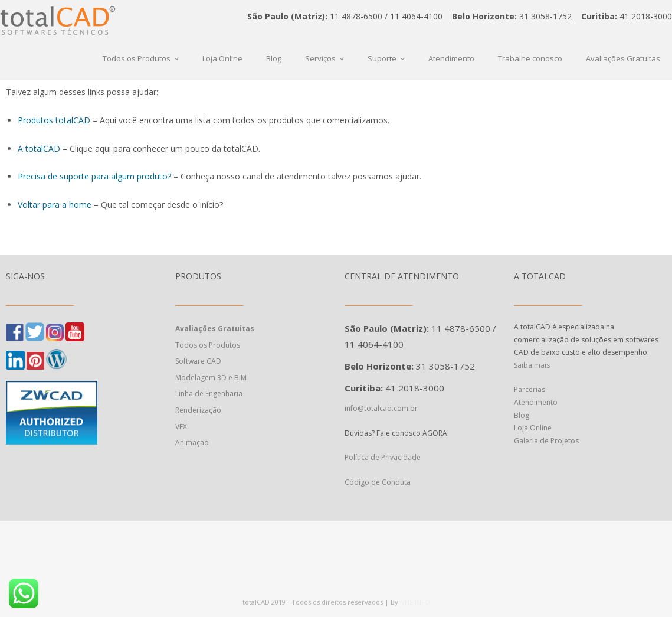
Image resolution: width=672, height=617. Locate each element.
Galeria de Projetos (546, 441)
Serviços (320, 58)
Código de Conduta (378, 482)
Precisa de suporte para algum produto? (94, 176)
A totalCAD (39, 148)
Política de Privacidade (383, 457)
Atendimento (451, 58)
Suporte (382, 58)
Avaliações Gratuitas (623, 58)
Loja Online (222, 58)
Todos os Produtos (137, 58)
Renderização (198, 410)
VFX (181, 427)
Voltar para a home (55, 205)
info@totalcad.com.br (381, 408)
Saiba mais (532, 365)
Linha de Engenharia (209, 394)
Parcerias (530, 389)
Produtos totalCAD (54, 120)
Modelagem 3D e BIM (211, 378)
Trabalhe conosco (530, 58)
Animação (192, 443)
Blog (274, 58)
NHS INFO (415, 602)
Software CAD (198, 361)
